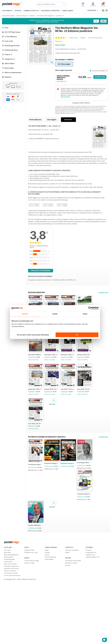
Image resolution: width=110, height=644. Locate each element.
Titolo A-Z (7, 55)
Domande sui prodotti (72, 635)
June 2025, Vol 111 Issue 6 (78, 449)
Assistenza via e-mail (31, 637)
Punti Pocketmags (50, 642)
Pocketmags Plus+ (10, 50)
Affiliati (67, 637)
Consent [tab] (25, 314)
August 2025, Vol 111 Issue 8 (37, 449)
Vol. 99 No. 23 (60, 16)
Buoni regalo (8, 68)
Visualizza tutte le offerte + (82, 103)
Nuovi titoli (7, 637)
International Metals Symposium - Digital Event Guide (58, 367)
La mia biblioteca (9, 37)
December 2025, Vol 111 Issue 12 (78, 367)
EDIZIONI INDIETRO (36, 292)
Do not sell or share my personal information (33, 335)
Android (47, 637)
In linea (47, 639)
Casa (5, 28)
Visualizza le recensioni (41, 271)
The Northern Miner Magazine (45, 16)
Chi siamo (89, 635)
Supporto (7, 77)
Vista (30, 372)
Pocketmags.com (91, 637)
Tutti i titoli (7, 635)
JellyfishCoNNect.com (92, 642)
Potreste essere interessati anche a (47, 503)
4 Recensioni (73, 38)
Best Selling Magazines (11, 639)
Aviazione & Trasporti (50, 11)
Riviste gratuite (9, 642)
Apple (47, 635)
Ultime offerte (8, 64)
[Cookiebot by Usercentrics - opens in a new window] (90, 308)
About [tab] (85, 314)
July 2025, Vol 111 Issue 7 (57, 449)
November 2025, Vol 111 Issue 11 (37, 408)
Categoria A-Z (8, 59)
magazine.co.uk (90, 639)
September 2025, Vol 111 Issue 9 (78, 408)
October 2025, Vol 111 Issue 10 (58, 408)
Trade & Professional (22, 16)
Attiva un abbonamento (12, 72)
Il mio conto (8, 41)
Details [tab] (55, 314)
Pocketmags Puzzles (11, 46)
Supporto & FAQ (29, 635)
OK (77, 335)
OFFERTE (18, 11)
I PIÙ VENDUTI (7, 11)
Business (32, 16)
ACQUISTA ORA (100, 77)
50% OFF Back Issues (11, 32)
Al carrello (35, 372)
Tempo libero (68, 11)
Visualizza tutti (103, 293)
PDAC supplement (34, 367)
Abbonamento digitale (8, 16)
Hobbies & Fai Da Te (31, 11)
